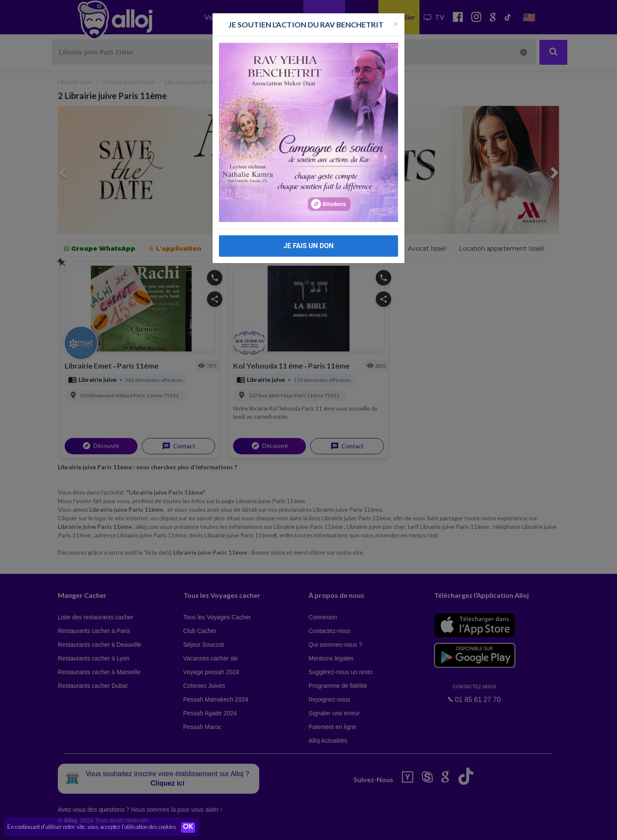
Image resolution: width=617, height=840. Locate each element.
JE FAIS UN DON (308, 246)
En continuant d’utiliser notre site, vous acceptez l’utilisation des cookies (92, 827)
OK (189, 828)
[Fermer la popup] (395, 23)
